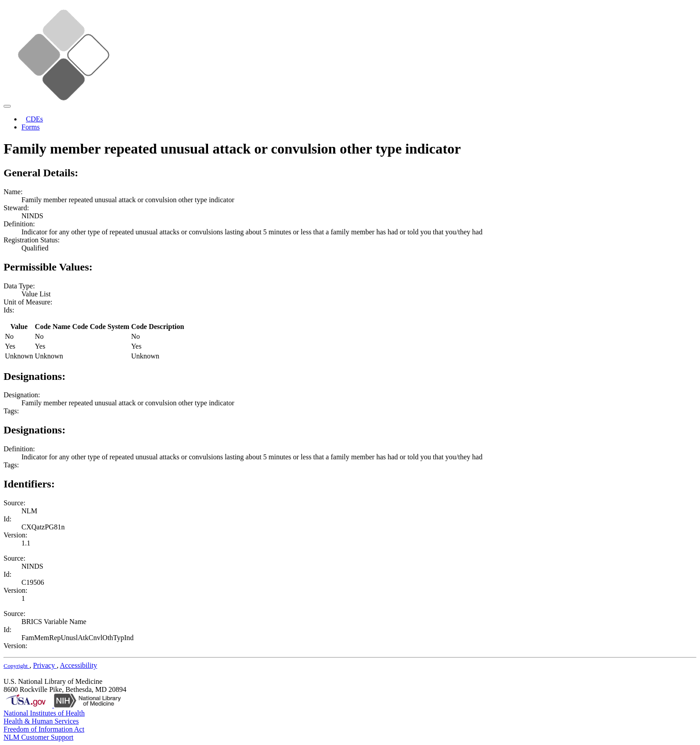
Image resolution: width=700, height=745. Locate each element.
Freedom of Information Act (44, 729)
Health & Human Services (41, 721)
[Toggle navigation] (7, 106)
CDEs (34, 119)
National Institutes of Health (44, 713)
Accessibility (79, 665)
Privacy (45, 665)
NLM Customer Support (38, 737)
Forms (31, 127)
